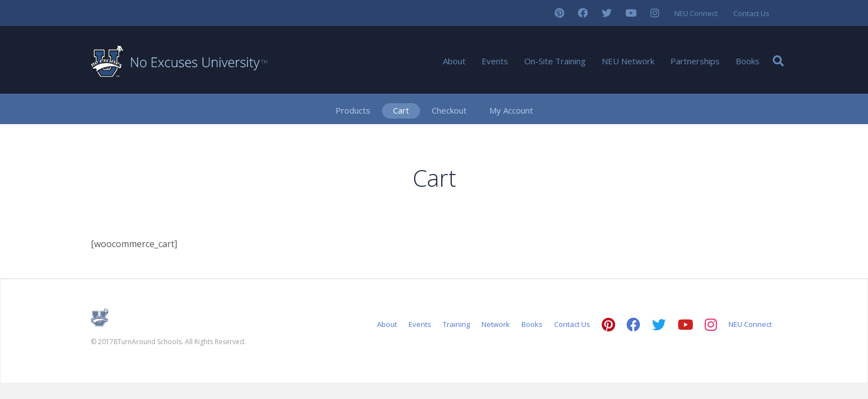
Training (456, 324)
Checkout (449, 110)
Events (495, 61)
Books (748, 61)
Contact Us (751, 13)
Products (353, 110)
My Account (511, 110)
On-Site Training (555, 61)
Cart (401, 110)
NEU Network (628, 61)
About (454, 61)
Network (496, 324)
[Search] (778, 61)
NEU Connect (696, 13)
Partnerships (695, 61)
